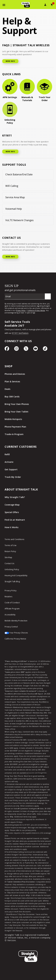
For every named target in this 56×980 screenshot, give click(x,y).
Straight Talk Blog (12, 582)
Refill (7, 454)
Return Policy (10, 551)
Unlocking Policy (12, 569)
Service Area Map (15, 197)
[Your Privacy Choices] (28, 634)
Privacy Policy (11, 591)
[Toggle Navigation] (4, 5)
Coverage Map (12, 505)
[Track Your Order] (45, 90)
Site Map (8, 557)
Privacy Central (11, 627)
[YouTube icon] (36, 350)
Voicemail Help (14, 209)
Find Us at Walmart (15, 520)
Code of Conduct (12, 603)
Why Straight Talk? (15, 497)
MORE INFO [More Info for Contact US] (10, 257)
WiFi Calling (12, 186)
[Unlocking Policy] (10, 113)
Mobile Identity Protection (16, 621)
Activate (9, 462)
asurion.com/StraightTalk (38, 773)
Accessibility (10, 615)
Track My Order (13, 477)
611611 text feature (20, 333)
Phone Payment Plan (15, 427)
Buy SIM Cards (12, 397)
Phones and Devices (15, 374)
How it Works (11, 527)
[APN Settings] (10, 89)
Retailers (8, 597)
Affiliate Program (12, 609)
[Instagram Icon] (16, 350)
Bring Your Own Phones (17, 404)
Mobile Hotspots (13, 419)
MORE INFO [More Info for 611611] (10, 152)
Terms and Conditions (14, 539)
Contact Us (9, 563)
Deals (7, 389)
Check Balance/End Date (19, 174)
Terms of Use (11, 545)
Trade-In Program (14, 434)
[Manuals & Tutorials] (27, 90)
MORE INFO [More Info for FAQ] (10, 61)
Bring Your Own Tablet (17, 412)
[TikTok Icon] (45, 350)
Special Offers (12, 512)
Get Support (11, 469)
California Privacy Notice (15, 639)
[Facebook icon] (7, 350)
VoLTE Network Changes (19, 220)
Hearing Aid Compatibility (16, 575)
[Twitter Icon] (26, 350)
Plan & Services (12, 381)
